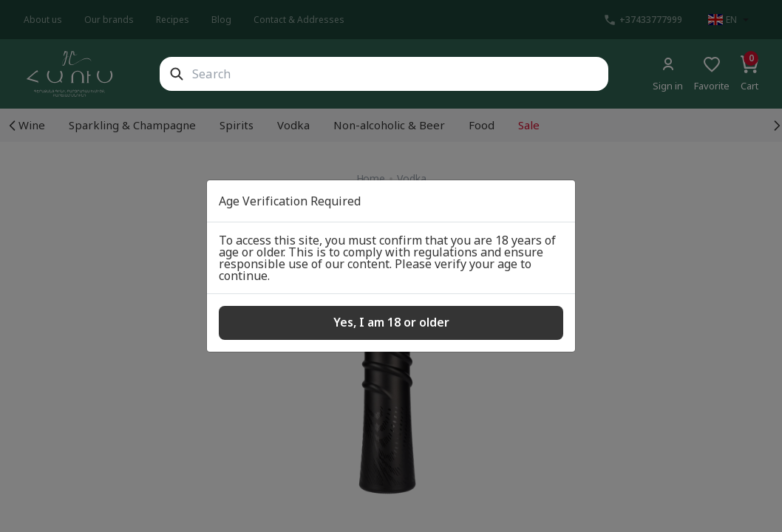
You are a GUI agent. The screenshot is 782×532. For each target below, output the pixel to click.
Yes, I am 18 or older (391, 322)
